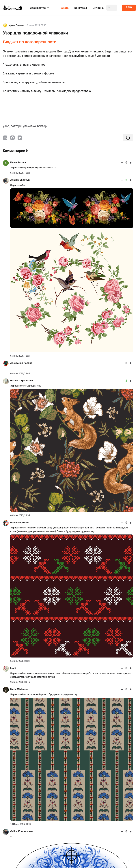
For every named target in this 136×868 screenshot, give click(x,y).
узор (6, 126)
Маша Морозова (20, 522)
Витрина (98, 8)
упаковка (29, 126)
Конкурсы (81, 8)
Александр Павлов (21, 363)
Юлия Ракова (18, 162)
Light (13, 668)
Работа (64, 8)
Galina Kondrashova (22, 831)
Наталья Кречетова (22, 381)
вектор (42, 126)
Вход (129, 7)
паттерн (16, 126)
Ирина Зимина (16, 25)
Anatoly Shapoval (20, 180)
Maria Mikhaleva (19, 689)
